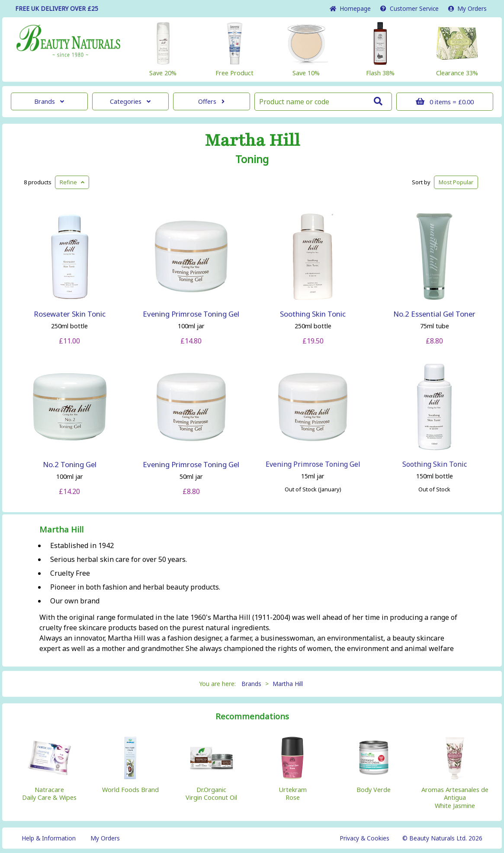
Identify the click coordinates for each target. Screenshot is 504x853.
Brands (49, 101)
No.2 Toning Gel (70, 464)
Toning (252, 159)
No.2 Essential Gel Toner (434, 314)
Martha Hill (252, 141)
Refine (72, 182)
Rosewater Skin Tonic (70, 314)
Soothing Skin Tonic (313, 314)
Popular (456, 182)
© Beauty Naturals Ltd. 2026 (442, 838)
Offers (211, 101)
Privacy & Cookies (364, 838)
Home (350, 8)
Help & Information (49, 838)
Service (409, 8)
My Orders (467, 8)
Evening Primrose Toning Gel (191, 314)
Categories (130, 101)
